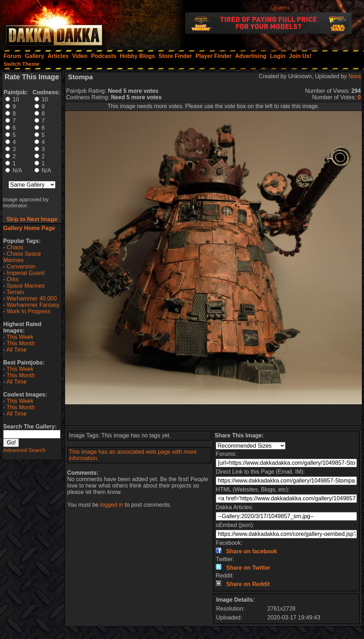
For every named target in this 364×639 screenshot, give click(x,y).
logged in (112, 505)
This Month (20, 343)
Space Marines (26, 286)
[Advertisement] (214, 415)
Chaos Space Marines (22, 257)
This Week (20, 337)
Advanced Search (24, 450)
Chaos (15, 247)
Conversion (21, 267)
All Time (17, 350)
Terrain (15, 292)
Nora (355, 76)
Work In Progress (29, 311)
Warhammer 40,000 (32, 299)
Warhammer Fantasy (33, 305)
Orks (13, 279)
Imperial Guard (26, 273)
